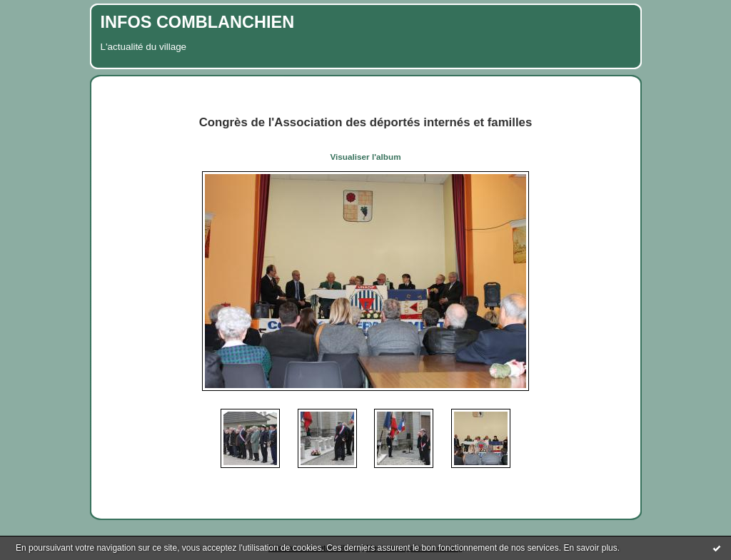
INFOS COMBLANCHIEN (198, 22)
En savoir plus (590, 548)
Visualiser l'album (365, 157)
